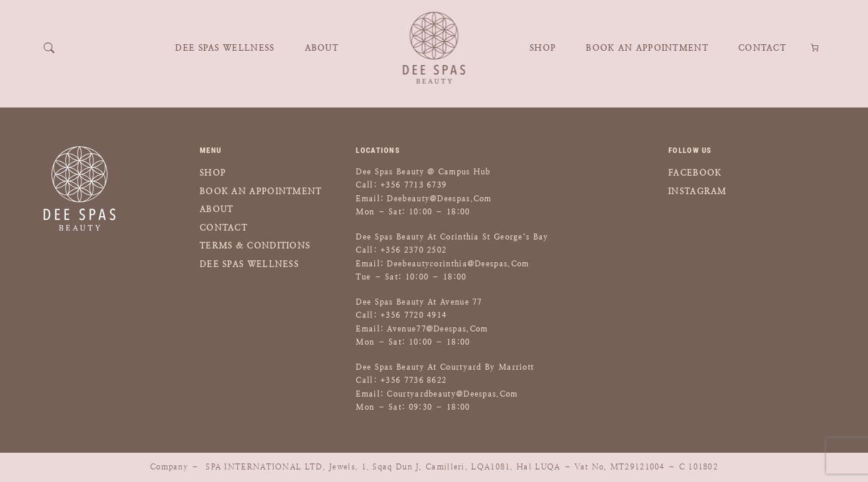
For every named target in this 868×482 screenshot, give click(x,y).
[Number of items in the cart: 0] (815, 48)
